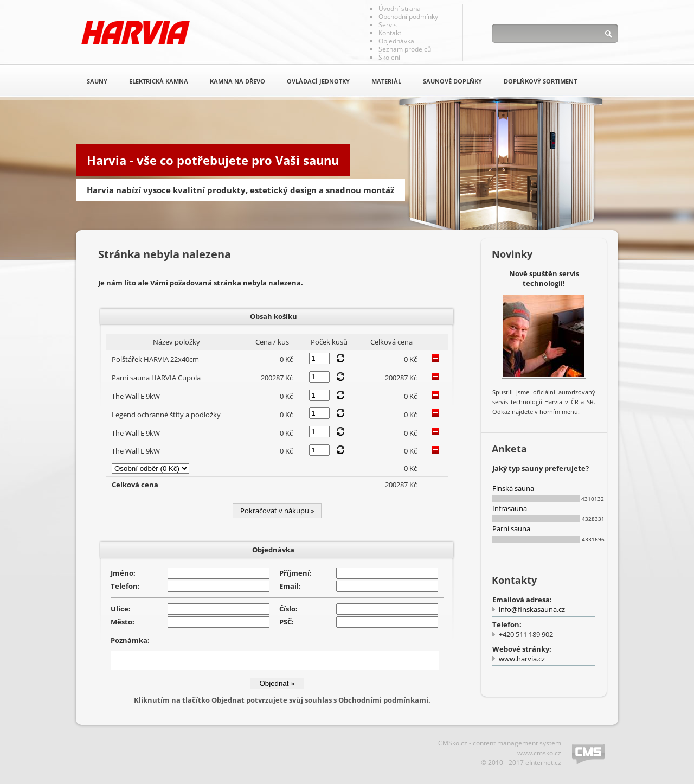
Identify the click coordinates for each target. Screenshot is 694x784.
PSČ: (287, 622)
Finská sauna (513, 488)
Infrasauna (510, 508)
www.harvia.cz (522, 659)
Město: (123, 622)
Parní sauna (511, 528)
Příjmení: (295, 573)
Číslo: (288, 609)
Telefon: (125, 586)
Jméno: (123, 573)
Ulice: (121, 609)
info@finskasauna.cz (532, 609)
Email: (290, 586)
